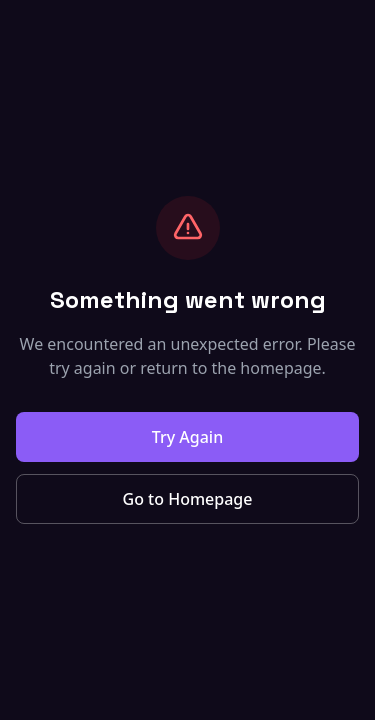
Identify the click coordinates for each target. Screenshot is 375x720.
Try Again (187, 437)
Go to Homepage (188, 499)
